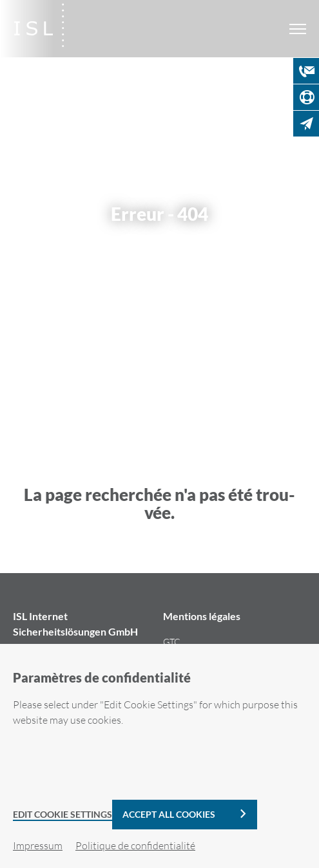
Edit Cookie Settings (63, 814)
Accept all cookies (169, 814)
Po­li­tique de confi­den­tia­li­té (135, 845)
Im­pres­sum (38, 845)
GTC (172, 642)
